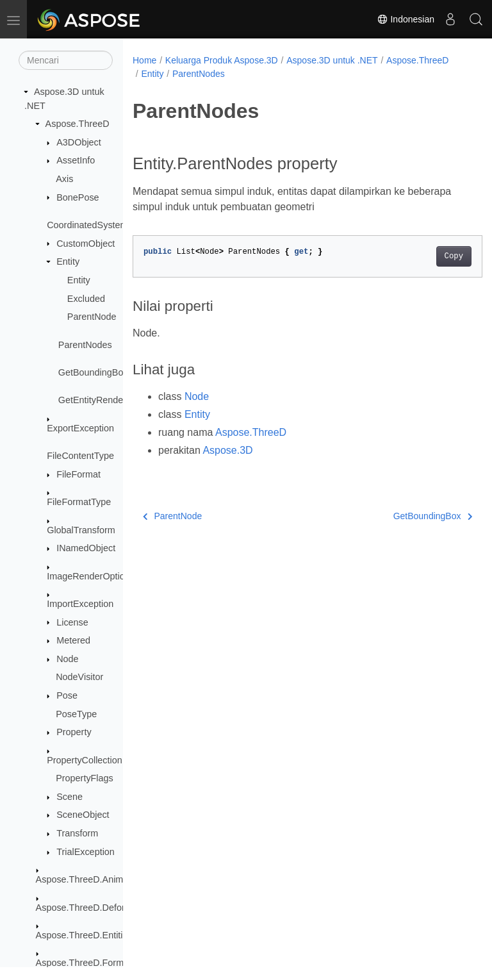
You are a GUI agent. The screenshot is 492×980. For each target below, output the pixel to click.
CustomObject (86, 244)
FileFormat (78, 474)
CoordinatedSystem (87, 225)
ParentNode (92, 317)
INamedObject (86, 548)
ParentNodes (85, 345)
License (72, 622)
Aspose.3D (227, 450)
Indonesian (406, 19)
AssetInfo (76, 160)
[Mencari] (66, 60)
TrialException (86, 852)
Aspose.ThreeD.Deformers (91, 908)
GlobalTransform (81, 530)
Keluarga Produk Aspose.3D (222, 60)
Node (67, 659)
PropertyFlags (85, 778)
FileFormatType (79, 502)
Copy (429, 256)
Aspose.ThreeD (78, 124)
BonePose (78, 197)
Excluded (86, 299)
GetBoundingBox (93, 372)
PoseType (76, 714)
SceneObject (83, 815)
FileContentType (80, 456)
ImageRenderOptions (91, 576)
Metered (73, 640)
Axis (64, 179)
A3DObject (79, 142)
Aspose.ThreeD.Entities (84, 935)
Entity (68, 262)
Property (74, 732)
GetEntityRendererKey (104, 400)
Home (144, 60)
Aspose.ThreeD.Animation (90, 879)
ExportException (80, 428)
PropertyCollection (85, 760)
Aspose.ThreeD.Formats (86, 963)
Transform (77, 833)
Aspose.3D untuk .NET (332, 60)
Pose (67, 695)
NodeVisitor (79, 677)
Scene (70, 797)
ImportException (80, 604)
